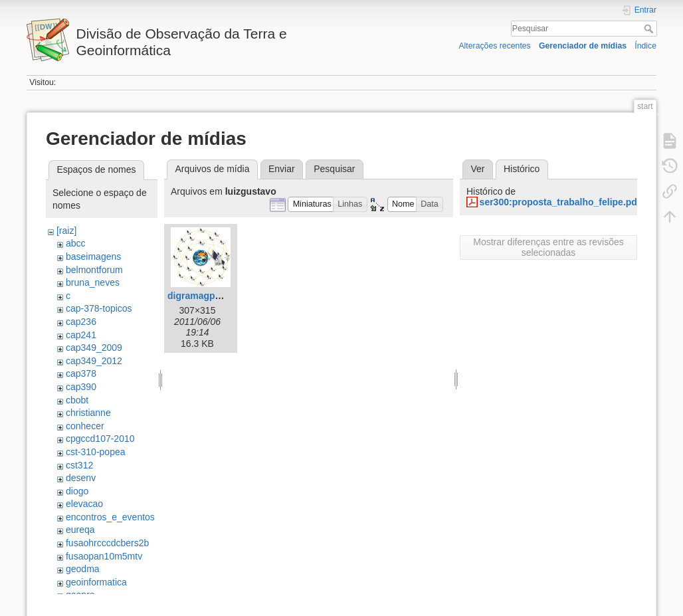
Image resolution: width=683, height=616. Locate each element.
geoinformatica (96, 582)
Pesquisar (650, 29)
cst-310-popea (96, 452)
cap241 (81, 335)
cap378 (81, 373)
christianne (88, 413)
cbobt (77, 400)
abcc (76, 243)
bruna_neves (93, 282)
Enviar (282, 169)
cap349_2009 (94, 348)
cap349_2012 (94, 361)
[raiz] (66, 231)
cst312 (79, 465)
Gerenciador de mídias (583, 46)
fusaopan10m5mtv (104, 556)
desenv (81, 478)
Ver (477, 169)
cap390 (81, 387)
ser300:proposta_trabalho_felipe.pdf (560, 202)
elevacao (84, 504)
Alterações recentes (494, 46)
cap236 (81, 322)
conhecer (85, 426)
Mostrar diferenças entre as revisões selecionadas (548, 247)
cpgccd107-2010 (100, 439)
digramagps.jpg (202, 296)
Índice (645, 46)
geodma (83, 569)
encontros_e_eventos (110, 517)
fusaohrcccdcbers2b (107, 543)
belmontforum (94, 270)
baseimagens (93, 257)
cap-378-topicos (99, 308)
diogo (77, 491)
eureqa (80, 530)
